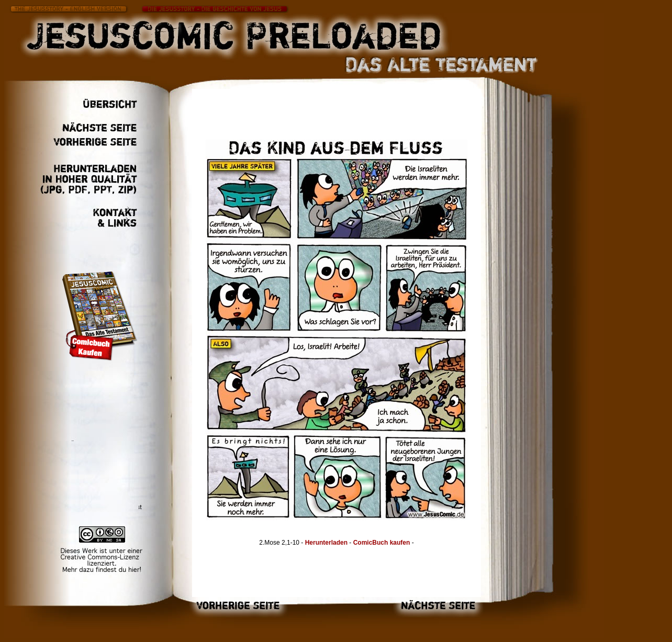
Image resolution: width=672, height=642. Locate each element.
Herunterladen (326, 543)
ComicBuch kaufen (383, 543)
